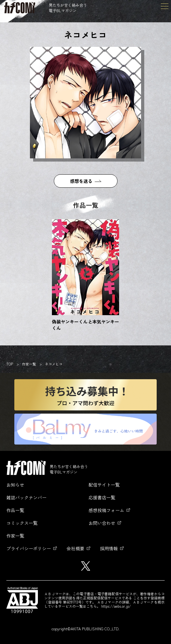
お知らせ (15, 485)
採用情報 (109, 548)
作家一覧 (29, 364)
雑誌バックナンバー (26, 497)
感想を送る (81, 181)
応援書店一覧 (102, 497)
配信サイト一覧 (104, 485)
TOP (10, 364)
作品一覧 (15, 510)
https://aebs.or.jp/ (116, 606)
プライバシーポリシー (29, 548)
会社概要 (75, 548)
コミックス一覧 (22, 523)
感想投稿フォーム (106, 510)
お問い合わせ (102, 523)
